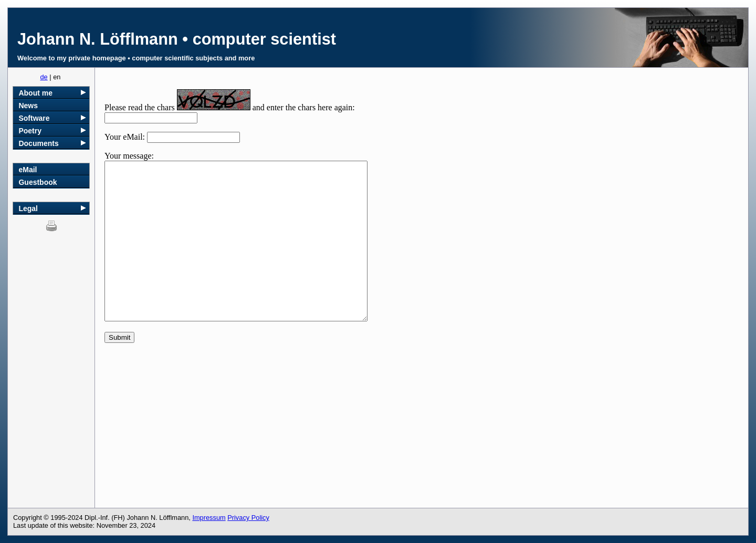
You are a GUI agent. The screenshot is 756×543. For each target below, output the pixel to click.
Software (34, 118)
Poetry (30, 131)
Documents (38, 143)
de (44, 77)
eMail (28, 170)
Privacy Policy (248, 518)
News (28, 106)
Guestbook (38, 182)
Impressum (209, 518)
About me (35, 93)
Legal (28, 208)
